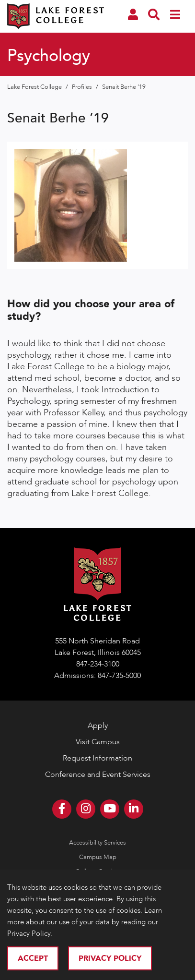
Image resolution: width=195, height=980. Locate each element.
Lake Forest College (35, 87)
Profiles (83, 87)
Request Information (97, 758)
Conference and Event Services (98, 774)
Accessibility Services (97, 843)
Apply (98, 726)
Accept (33, 958)
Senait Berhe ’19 (124, 87)
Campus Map (98, 857)
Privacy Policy (110, 958)
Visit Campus (98, 742)
